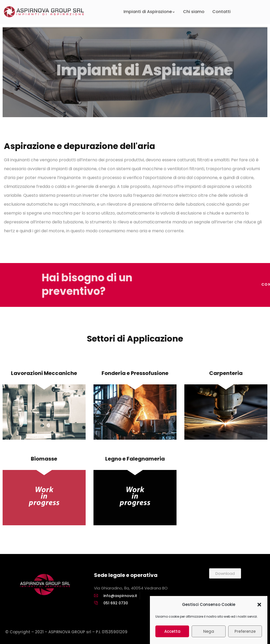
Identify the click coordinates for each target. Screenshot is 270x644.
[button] (259, 612)
